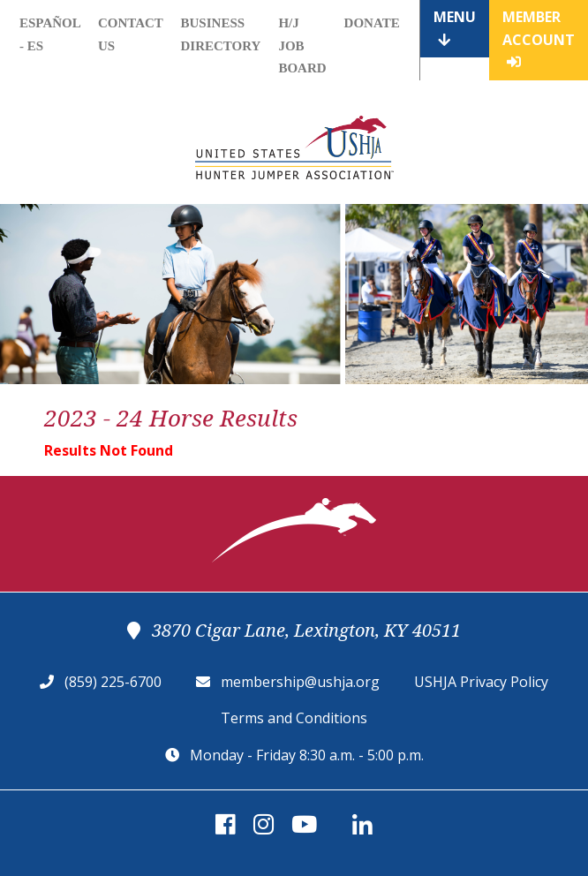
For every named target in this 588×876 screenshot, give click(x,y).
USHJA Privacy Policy (481, 682)
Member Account (539, 38)
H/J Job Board (302, 45)
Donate (372, 23)
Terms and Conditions (294, 718)
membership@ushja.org (300, 682)
